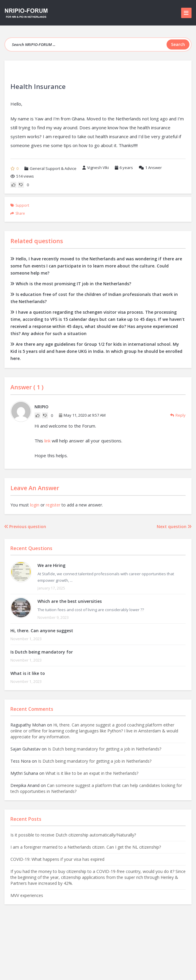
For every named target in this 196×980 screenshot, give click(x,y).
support (22, 205)
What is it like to (28, 673)
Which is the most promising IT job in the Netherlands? (71, 284)
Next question (174, 526)
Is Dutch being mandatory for (42, 652)
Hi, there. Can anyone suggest (42, 631)
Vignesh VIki (96, 168)
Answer (150, 168)
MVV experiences (27, 895)
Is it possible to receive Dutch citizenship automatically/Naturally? (73, 835)
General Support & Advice (53, 168)
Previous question (25, 526)
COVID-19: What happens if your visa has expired (57, 859)
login (35, 505)
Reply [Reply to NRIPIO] (178, 415)
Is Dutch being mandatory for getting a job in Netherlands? (105, 749)
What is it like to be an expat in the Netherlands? (92, 773)
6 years (126, 168)
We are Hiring (51, 565)
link (47, 441)
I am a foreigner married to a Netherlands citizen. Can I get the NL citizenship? (86, 847)
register (53, 505)
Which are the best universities (70, 601)
